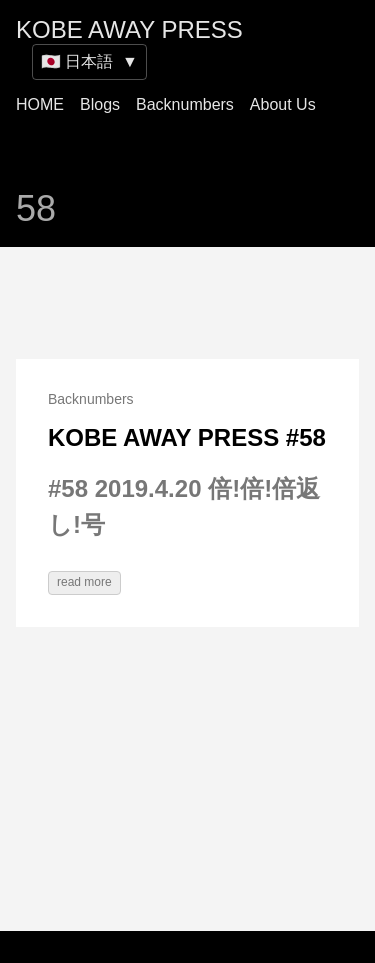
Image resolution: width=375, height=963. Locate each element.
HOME (40, 104)
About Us (283, 104)
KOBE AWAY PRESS (129, 29)
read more (84, 582)
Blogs (100, 104)
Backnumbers (185, 104)
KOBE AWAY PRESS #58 (187, 437)
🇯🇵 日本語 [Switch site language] (89, 61)
